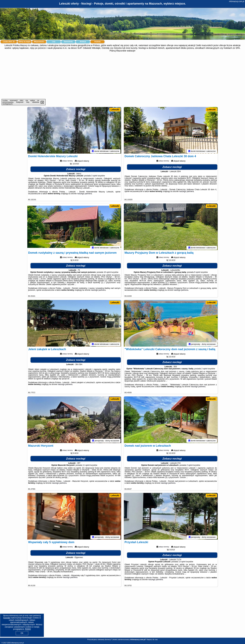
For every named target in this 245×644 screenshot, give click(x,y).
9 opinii (197, 273)
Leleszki (115, 110)
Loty (54, 42)
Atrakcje (83, 42)
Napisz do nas (152, 639)
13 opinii (182, 562)
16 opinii (107, 273)
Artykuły (97, 42)
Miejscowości (39, 42)
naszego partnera (85, 194)
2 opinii (205, 369)
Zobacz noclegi (76, 170)
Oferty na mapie (24, 42)
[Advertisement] (123, 75)
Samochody (68, 42)
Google (7, 618)
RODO (28, 629)
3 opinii (94, 176)
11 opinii (86, 466)
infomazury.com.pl (237, 1)
